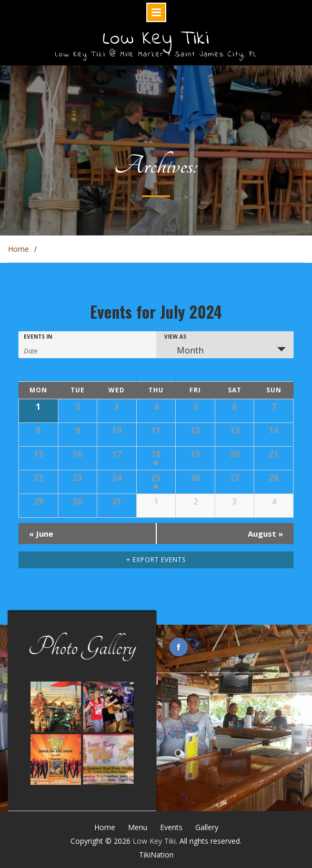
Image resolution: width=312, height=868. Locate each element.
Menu (138, 827)
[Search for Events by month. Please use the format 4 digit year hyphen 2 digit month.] (50, 350)
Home (105, 827)
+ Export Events (156, 560)
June (41, 534)
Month (184, 350)
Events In (38, 337)
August (265, 534)
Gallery (207, 827)
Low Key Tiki (156, 39)
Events (171, 827)
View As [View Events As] (175, 337)
